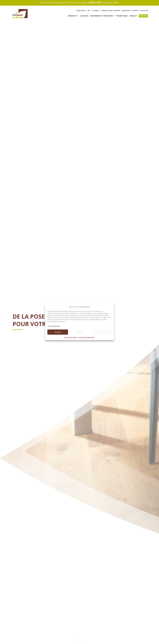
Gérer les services (54, 326)
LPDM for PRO (95, 3)
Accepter (58, 332)
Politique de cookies (70, 337)
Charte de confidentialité (86, 337)
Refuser (80, 332)
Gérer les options (101, 332)
